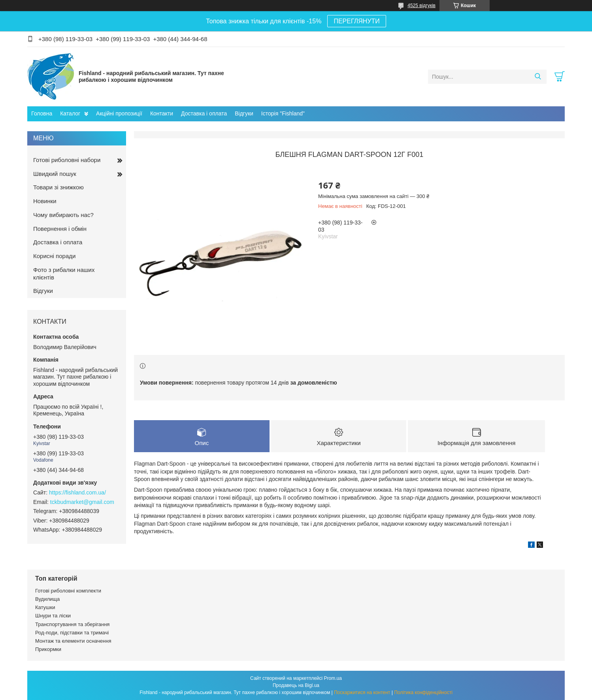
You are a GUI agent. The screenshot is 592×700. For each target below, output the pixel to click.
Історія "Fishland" (283, 113)
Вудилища (47, 599)
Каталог (70, 113)
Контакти (162, 113)
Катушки (45, 607)
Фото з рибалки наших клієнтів (64, 274)
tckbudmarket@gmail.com (82, 502)
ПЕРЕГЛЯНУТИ (356, 21)
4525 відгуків (421, 6)
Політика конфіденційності (423, 692)
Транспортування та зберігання (72, 624)
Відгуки (244, 113)
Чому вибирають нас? (63, 215)
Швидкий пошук (55, 174)
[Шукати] (538, 77)
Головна (42, 113)
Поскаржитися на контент (362, 692)
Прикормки (48, 649)
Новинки (45, 201)
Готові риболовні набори (67, 160)
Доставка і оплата (204, 113)
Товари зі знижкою (58, 187)
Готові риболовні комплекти (68, 591)
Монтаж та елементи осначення (73, 641)
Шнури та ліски (53, 616)
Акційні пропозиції (119, 113)
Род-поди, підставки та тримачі (72, 633)
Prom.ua (333, 678)
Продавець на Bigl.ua (296, 685)
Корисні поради (54, 256)
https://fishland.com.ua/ (77, 492)
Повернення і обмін (60, 229)
